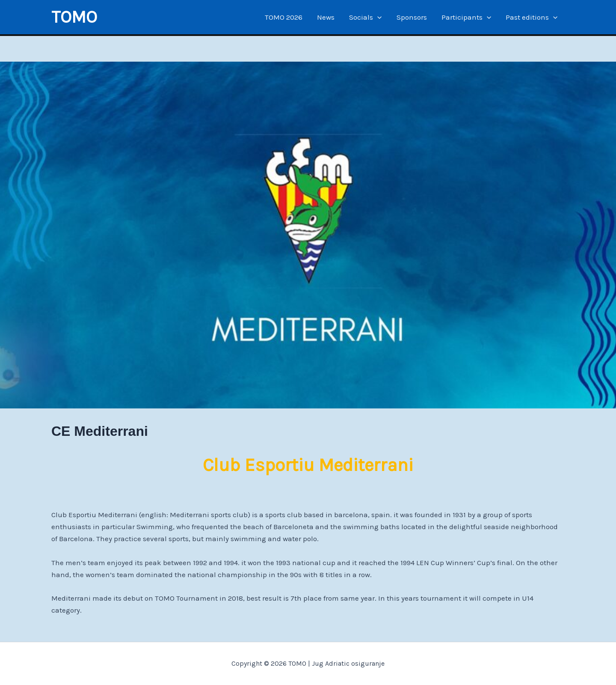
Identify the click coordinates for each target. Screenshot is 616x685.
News (326, 17)
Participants (466, 17)
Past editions (532, 17)
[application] (377, 17)
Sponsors (412, 17)
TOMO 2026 (284, 17)
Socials (365, 17)
